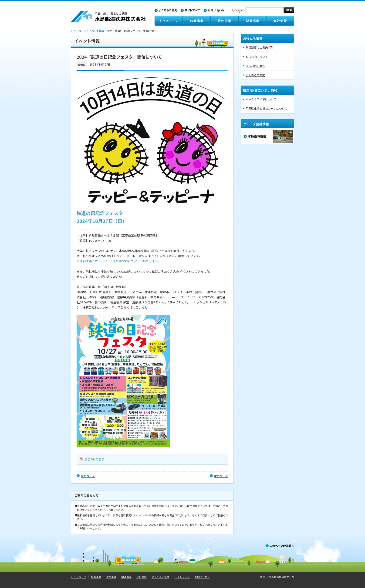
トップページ (78, 31)
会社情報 (142, 577)
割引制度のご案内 (257, 47)
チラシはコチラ (95, 459)
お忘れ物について (257, 57)
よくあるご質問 (255, 75)
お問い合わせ (202, 577)
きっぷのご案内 (255, 66)
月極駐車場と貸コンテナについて (267, 108)
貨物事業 (111, 577)
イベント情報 (96, 31)
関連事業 (126, 577)
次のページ (221, 476)
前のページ (88, 476)
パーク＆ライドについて (261, 99)
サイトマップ (182, 577)
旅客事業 (96, 577)
